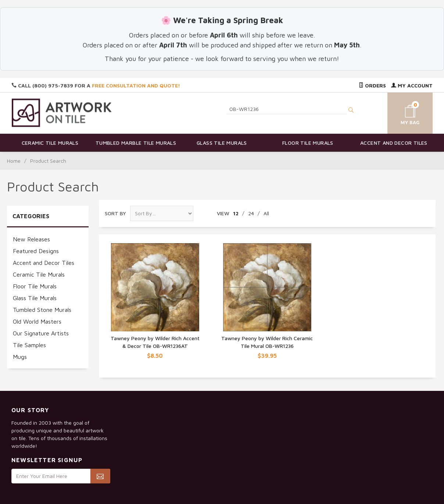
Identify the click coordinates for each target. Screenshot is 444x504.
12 (236, 213)
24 (251, 213)
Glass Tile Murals (222, 143)
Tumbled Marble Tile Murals (136, 143)
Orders (372, 85)
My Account (412, 85)
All (266, 213)
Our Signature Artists (41, 333)
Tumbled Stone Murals (42, 310)
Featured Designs (36, 251)
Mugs (20, 357)
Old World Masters (37, 321)
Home (14, 161)
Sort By (115, 213)
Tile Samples (29, 345)
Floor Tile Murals (308, 143)
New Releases (31, 239)
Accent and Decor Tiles (394, 143)
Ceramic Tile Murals (50, 143)
